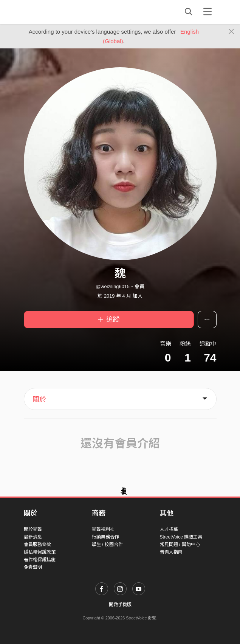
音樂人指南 (171, 552)
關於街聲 (33, 529)
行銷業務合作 (105, 537)
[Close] (231, 32)
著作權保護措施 (40, 560)
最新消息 (33, 537)
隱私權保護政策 (40, 552)
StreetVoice (55, 12)
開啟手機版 (120, 605)
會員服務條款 (37, 545)
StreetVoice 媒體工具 (181, 537)
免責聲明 (33, 567)
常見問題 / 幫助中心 (180, 545)
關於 (39, 399)
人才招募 (169, 529)
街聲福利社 (103, 529)
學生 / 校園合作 (107, 545)
